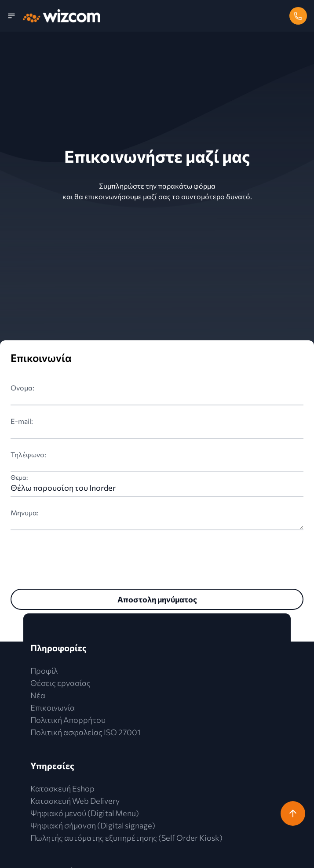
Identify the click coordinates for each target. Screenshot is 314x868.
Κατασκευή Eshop (62, 788)
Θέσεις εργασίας (60, 683)
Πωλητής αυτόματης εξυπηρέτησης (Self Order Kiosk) (126, 838)
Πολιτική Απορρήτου (68, 720)
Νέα (38, 695)
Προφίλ (44, 671)
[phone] (298, 16)
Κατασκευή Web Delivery (75, 801)
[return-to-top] (293, 813)
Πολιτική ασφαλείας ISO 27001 (86, 732)
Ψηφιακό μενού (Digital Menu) (85, 813)
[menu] (15, 16)
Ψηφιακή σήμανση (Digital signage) (93, 825)
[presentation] (77, 558)
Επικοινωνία (53, 708)
